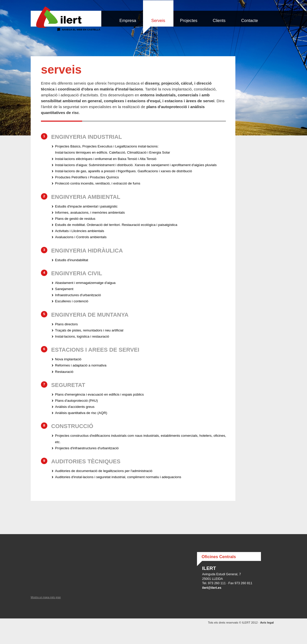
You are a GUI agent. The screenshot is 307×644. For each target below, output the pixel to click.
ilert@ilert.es (212, 588)
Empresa (128, 20)
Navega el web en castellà (81, 30)
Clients (219, 20)
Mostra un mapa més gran (46, 597)
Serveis (158, 20)
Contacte (250, 20)
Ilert (66, 17)
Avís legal (267, 623)
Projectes (189, 20)
